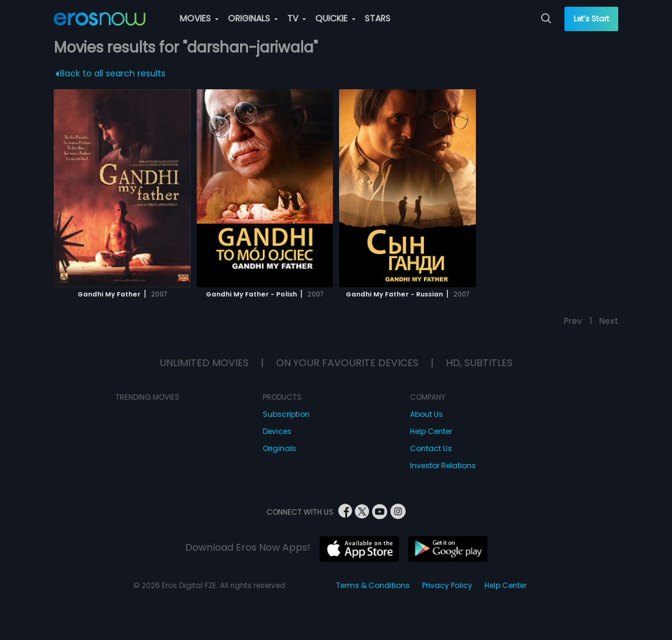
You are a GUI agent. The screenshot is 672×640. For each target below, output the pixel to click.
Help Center (431, 431)
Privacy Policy (447, 585)
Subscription (286, 414)
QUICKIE (335, 18)
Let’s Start (591, 19)
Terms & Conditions (373, 585)
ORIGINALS (253, 18)
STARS (378, 18)
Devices (277, 431)
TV (297, 18)
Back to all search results (110, 73)
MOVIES (199, 18)
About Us (426, 414)
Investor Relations (443, 465)
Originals (279, 448)
